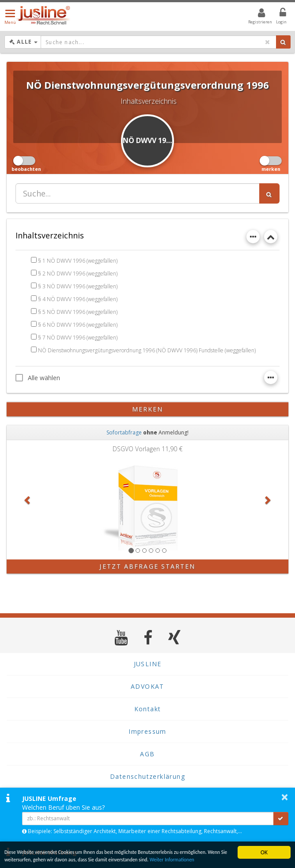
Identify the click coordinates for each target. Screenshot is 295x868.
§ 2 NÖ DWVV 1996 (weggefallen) (78, 274)
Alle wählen (38, 378)
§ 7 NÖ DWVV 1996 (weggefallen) (78, 338)
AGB (147, 754)
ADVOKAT (147, 686)
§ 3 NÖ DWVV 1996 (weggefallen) (78, 286)
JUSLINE (148, 664)
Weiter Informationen (31, 859)
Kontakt (148, 709)
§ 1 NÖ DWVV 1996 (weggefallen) (78, 261)
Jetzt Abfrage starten (147, 566)
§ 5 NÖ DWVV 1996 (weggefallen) (78, 312)
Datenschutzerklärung (147, 776)
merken (148, 409)
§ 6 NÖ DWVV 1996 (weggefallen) (78, 325)
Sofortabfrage (124, 432)
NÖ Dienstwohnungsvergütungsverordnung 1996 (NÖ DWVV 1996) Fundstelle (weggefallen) (147, 350)
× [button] (285, 797)
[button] (28, 500)
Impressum (147, 731)
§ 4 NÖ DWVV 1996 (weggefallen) (78, 299)
